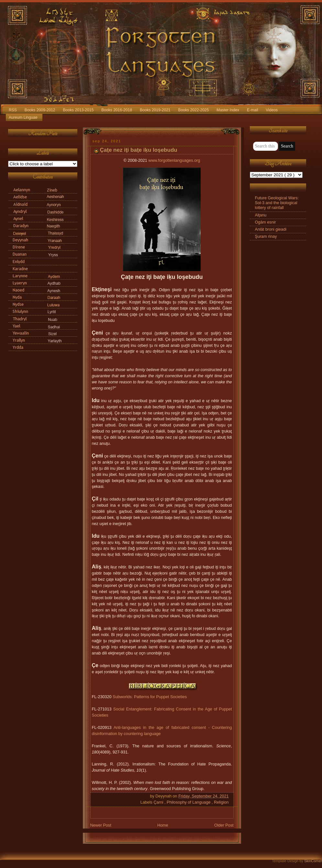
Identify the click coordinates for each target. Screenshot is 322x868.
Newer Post (101, 825)
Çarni (159, 802)
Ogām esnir (266, 222)
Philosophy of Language (189, 802)
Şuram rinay (266, 236)
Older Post (224, 825)
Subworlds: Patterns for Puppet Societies (150, 697)
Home (163, 825)
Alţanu (261, 215)
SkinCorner (313, 861)
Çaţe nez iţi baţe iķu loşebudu (139, 150)
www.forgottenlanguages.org (174, 160)
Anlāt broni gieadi (271, 229)
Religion (221, 802)
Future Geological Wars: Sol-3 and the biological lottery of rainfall (277, 203)
